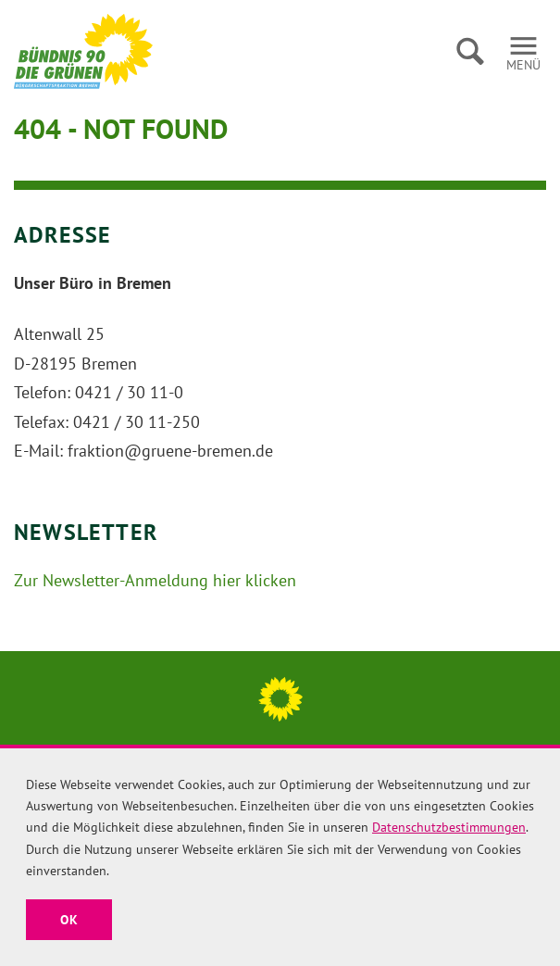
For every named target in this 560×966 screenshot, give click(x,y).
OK (69, 920)
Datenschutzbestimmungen (449, 827)
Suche (470, 51)
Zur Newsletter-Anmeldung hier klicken (155, 580)
